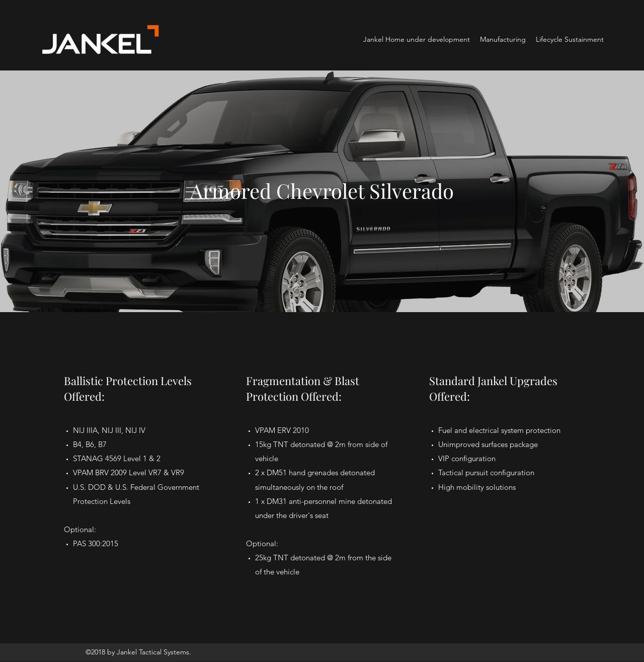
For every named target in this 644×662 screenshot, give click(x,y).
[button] (503, 39)
